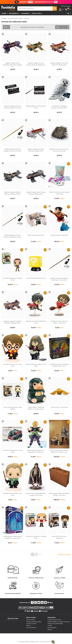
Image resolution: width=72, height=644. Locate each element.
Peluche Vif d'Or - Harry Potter (59, 407)
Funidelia (4, 18)
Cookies (50, 626)
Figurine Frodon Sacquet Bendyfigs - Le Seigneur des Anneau (36, 494)
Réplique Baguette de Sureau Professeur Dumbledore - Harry (13, 236)
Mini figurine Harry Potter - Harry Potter (13, 365)
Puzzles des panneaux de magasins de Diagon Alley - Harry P (59, 365)
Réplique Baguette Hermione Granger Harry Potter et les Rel (13, 150)
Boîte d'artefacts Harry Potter (36, 235)
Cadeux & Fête (36, 13)
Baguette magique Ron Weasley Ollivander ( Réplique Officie (13, 322)
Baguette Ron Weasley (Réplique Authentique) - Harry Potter (59, 279)
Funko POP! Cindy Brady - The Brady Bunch (36, 537)
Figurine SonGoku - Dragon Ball (59, 235)
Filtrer (6, 27)
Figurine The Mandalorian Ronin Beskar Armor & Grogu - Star (59, 451)
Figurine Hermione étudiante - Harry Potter (36, 365)
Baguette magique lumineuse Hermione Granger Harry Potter (13, 107)
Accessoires (25, 13)
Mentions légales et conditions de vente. (59, 622)
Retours (29, 626)
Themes (4, 13)
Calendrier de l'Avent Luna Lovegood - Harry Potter (59, 193)
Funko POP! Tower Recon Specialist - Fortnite (13, 279)
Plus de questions (31, 627)
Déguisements (14, 13)
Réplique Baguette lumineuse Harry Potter (36, 107)
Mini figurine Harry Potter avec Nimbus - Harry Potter (59, 322)
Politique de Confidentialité (55, 624)
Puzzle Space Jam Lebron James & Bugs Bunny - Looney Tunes (13, 537)
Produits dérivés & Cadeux (15, 18)
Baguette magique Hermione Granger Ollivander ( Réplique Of (36, 64)
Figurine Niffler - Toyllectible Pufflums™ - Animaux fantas (36, 408)
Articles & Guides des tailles (34, 622)
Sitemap (50, 629)
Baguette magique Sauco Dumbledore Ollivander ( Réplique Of (13, 65)
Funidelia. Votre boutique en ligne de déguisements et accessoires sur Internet (8, 8)
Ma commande (31, 620)
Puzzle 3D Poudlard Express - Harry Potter (13, 451)
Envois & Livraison (31, 624)
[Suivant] (40, 554)
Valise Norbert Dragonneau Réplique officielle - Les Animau (59, 494)
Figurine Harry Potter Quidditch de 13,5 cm (36, 322)
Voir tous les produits (64, 554)
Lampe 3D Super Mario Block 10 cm (36, 278)
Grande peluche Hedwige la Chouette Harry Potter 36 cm (59, 107)
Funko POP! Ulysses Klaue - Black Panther (13, 408)
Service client (13, 619)
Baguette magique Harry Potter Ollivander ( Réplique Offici (59, 64)
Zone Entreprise (52, 627)
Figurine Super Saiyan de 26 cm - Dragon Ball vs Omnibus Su (36, 451)
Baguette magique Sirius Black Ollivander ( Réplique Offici (36, 150)
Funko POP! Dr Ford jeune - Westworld (59, 537)
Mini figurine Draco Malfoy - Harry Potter (13, 494)
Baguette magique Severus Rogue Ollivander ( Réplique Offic (36, 193)
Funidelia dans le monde (54, 620)
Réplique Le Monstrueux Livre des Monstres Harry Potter (59, 150)
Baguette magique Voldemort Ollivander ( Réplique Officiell (13, 193)
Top (68, 13)
